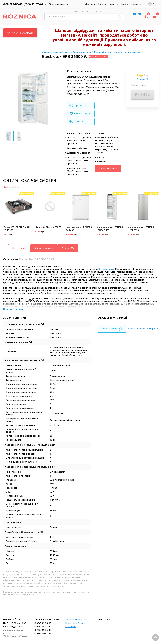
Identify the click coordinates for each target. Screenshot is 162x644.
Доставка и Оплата (95, 4)
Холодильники (132, 52)
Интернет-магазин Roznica (56, 52)
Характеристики (108, 168)
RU (139, 14)
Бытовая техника (82, 52)
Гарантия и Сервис (118, 4)
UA (135, 14)
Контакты (136, 4)
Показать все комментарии (142, 329)
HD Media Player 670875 (48, 227)
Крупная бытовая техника (108, 52)
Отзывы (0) (142, 79)
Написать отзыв (112, 329)
